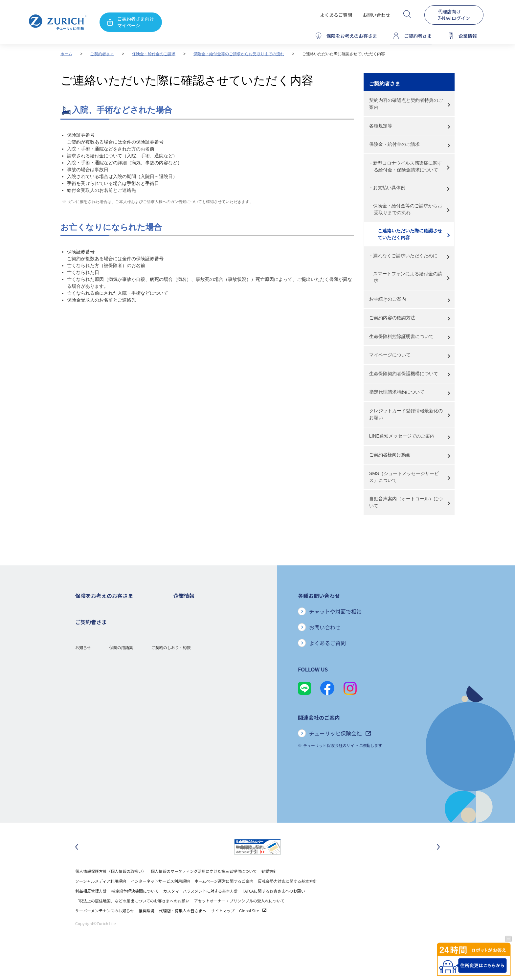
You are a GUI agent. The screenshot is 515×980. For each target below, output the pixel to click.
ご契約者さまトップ (93, 747)
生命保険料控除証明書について (401, 336)
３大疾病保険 (87, 648)
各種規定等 (381, 126)
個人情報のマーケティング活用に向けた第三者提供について (204, 889)
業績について (185, 638)
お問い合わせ (376, 15)
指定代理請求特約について (397, 392)
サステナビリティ (189, 717)
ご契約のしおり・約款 (171, 812)
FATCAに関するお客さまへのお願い (274, 908)
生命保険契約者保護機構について (404, 374)
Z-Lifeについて (88, 786)
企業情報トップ (187, 609)
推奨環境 (146, 928)
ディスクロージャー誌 (193, 648)
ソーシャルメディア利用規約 (101, 898)
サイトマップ (223, 928)
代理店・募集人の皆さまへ (183, 928)
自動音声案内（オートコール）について (406, 502)
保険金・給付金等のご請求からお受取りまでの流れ (239, 54)
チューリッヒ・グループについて (203, 678)
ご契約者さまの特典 (93, 707)
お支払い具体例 (389, 188)
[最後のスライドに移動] (77, 864)
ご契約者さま (102, 54)
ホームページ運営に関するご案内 (224, 898)
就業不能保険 (87, 658)
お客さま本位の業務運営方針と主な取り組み (213, 687)
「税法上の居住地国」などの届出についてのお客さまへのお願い (132, 918)
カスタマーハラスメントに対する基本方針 (201, 908)
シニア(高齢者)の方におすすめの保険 (108, 687)
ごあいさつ (183, 628)
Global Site (253, 928)
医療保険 (83, 638)
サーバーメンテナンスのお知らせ (105, 928)
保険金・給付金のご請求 (154, 54)
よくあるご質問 (336, 15)
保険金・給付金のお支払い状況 (201, 707)
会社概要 (181, 618)
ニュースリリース (189, 668)
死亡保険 (83, 618)
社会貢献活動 (185, 737)
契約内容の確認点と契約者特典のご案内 (406, 104)
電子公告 (181, 658)
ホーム (66, 54)
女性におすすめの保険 (95, 678)
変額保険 (83, 668)
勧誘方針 (269, 889)
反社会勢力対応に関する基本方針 (287, 898)
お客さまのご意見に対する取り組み (205, 697)
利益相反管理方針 (91, 908)
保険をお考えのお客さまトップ (103, 609)
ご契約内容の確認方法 (392, 318)
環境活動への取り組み (193, 747)
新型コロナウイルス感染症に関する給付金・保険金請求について (408, 166)
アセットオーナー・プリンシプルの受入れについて (239, 918)
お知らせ (83, 812)
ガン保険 (83, 628)
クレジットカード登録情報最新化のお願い (406, 414)
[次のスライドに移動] (438, 864)
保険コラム (85, 697)
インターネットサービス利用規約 (160, 898)
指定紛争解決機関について (135, 908)
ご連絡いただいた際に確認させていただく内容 (410, 234)
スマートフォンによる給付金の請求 (408, 277)
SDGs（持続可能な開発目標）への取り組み (212, 727)
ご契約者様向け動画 (390, 455)
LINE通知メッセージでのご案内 (402, 436)
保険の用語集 (121, 812)
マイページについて (390, 355)
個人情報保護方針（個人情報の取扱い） (111, 889)
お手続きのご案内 (388, 299)
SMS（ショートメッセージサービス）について (404, 477)
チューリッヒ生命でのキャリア (201, 756)
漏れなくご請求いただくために (405, 256)
